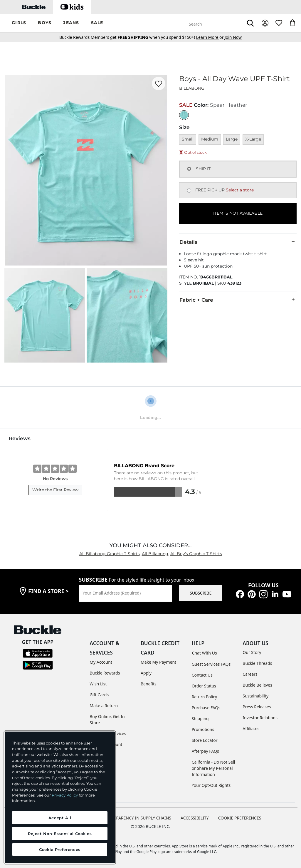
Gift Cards (99, 695)
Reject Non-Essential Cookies (60, 834)
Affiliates (251, 728)
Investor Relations (260, 718)
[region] (60, 797)
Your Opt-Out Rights (211, 785)
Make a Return (104, 706)
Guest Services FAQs (211, 664)
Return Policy (204, 697)
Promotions (203, 729)
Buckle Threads (257, 663)
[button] (19, 23)
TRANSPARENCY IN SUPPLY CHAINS (137, 818)
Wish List (98, 684)
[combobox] (214, 23)
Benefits (149, 684)
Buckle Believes (257, 685)
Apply (146, 673)
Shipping (200, 718)
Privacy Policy (65, 795)
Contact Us (202, 675)
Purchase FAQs (206, 708)
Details (238, 242)
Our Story (252, 652)
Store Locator (205, 740)
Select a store (240, 190)
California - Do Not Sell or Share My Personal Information (213, 768)
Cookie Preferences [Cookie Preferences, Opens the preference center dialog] (60, 849)
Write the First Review (55, 490)
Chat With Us (205, 653)
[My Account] (265, 23)
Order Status (204, 686)
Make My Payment (158, 662)
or (210, 37)
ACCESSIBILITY (195, 818)
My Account (101, 662)
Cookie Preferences (240, 818)
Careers (250, 674)
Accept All (60, 818)
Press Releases (257, 707)
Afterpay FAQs (205, 751)
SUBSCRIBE (201, 593)
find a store (48, 591)
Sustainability (255, 696)
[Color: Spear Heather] (184, 115)
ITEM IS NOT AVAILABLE (238, 213)
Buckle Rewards (105, 673)
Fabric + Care (238, 300)
